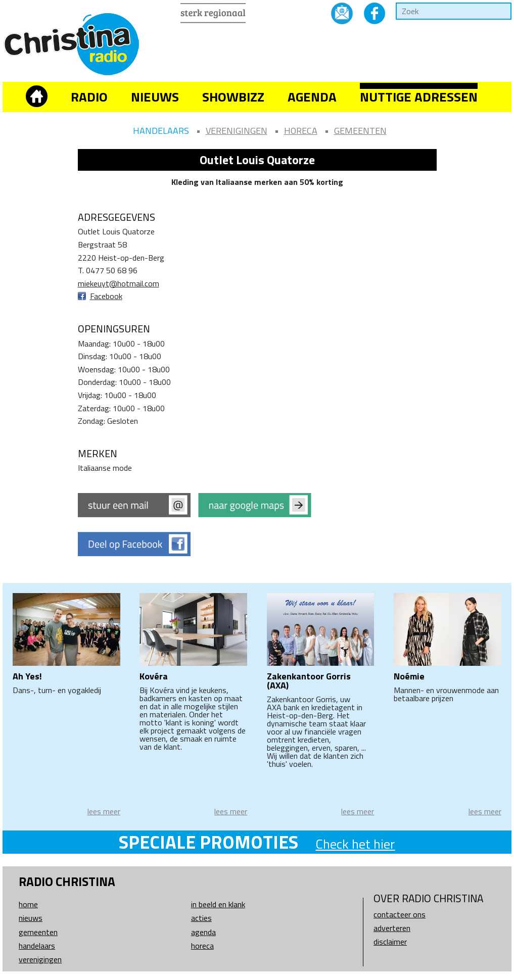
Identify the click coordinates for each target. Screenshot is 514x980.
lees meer (104, 811)
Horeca (301, 131)
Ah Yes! (27, 676)
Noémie (409, 676)
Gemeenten (360, 131)
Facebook (106, 296)
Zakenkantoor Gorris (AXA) (309, 681)
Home (28, 904)
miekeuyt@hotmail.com (119, 283)
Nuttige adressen (419, 97)
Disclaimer (390, 942)
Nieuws (155, 97)
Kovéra (154, 676)
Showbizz (233, 97)
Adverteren (392, 928)
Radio (89, 97)
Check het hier (355, 844)
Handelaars (161, 131)
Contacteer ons (400, 914)
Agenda (312, 97)
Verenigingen (237, 131)
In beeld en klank (218, 904)
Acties (201, 918)
